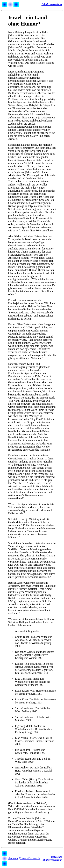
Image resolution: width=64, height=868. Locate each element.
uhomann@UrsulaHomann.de (24, 858)
